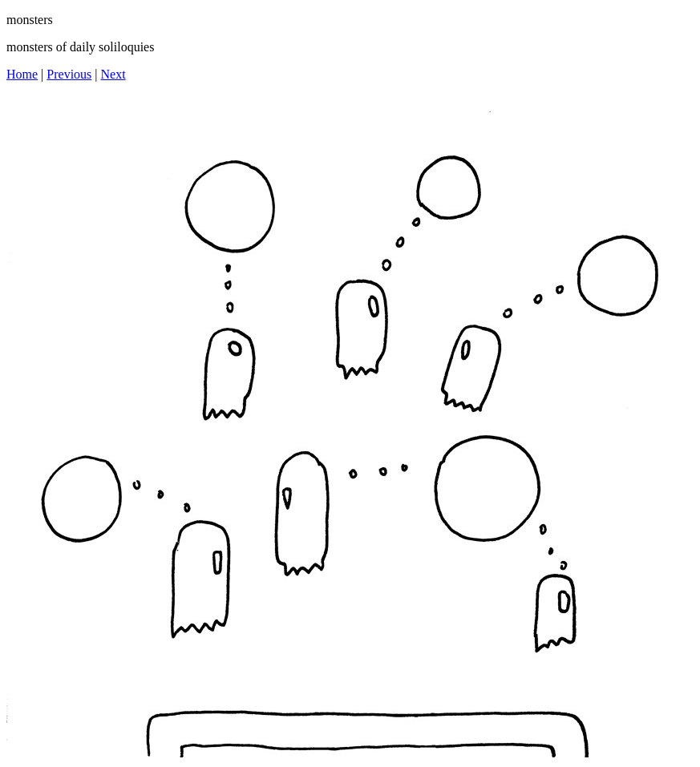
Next (113, 74)
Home (22, 74)
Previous (69, 74)
